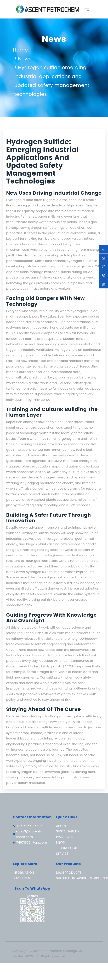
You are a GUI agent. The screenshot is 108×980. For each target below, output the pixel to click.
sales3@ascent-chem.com (29, 834)
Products (64, 837)
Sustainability (68, 831)
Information (23, 873)
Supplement (22, 878)
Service (62, 854)
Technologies (68, 848)
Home (20, 50)
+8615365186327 (29, 826)
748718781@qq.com (32, 842)
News (25, 59)
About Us (64, 826)
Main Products (69, 873)
